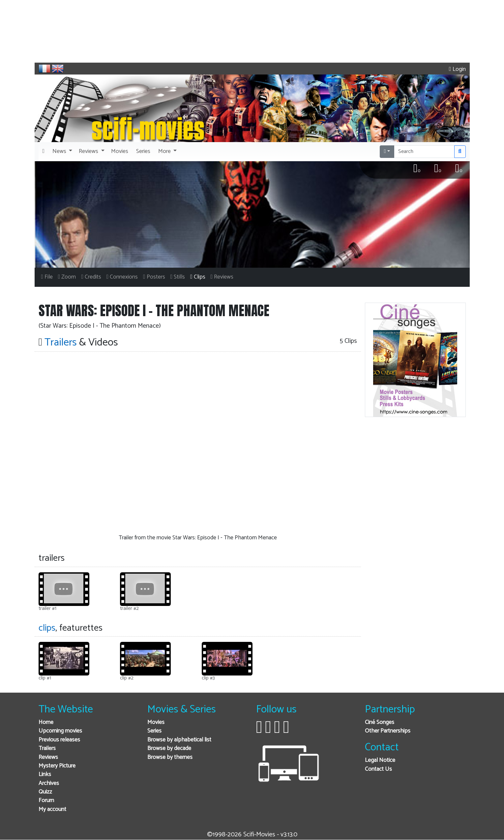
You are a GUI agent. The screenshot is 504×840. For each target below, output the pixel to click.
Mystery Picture (57, 766)
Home (46, 722)
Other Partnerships (388, 731)
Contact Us (378, 769)
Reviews (48, 757)
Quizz (45, 792)
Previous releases (59, 740)
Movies (156, 722)
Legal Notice (380, 760)
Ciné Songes (380, 722)
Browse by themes (170, 757)
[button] (62, 152)
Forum (46, 801)
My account (52, 810)
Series (154, 731)
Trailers (47, 749)
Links (45, 775)
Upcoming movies (60, 731)
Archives (49, 783)
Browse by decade (169, 749)
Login (457, 69)
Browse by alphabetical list (179, 740)
